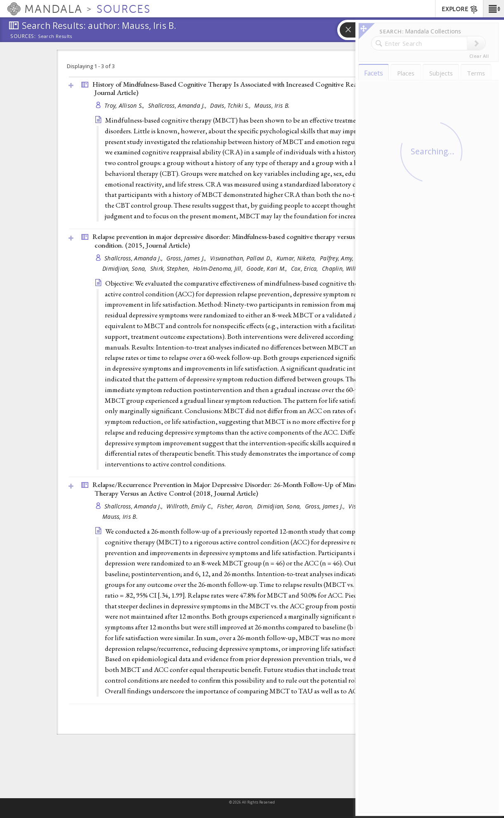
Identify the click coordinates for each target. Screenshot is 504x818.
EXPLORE (460, 9)
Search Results (55, 36)
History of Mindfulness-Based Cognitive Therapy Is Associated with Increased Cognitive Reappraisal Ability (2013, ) (256, 89)
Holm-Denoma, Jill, (219, 268)
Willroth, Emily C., (191, 506)
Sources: (23, 37)
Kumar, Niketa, (297, 258)
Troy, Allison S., (125, 105)
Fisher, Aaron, (236, 506)
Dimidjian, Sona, (125, 268)
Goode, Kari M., (267, 268)
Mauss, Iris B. (272, 105)
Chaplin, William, (346, 268)
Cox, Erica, (305, 268)
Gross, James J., (187, 258)
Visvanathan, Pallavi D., (242, 258)
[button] (493, 9)
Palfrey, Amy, (338, 258)
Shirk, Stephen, (171, 268)
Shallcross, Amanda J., (178, 105)
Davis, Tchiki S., (231, 105)
